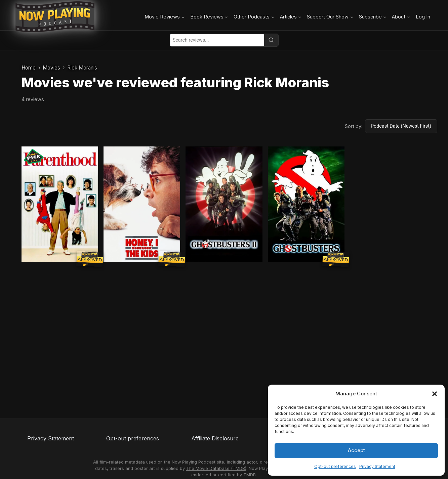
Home (29, 68)
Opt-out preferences (335, 466)
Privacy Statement (377, 466)
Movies (51, 68)
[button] (435, 394)
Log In (423, 17)
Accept (356, 450)
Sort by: (354, 126)
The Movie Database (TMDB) (216, 468)
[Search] (271, 40)
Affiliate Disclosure (215, 438)
